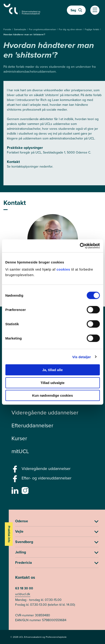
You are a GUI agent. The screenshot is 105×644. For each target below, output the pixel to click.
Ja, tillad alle (52, 370)
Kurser (19, 438)
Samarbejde (20, 29)
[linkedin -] (16, 492)
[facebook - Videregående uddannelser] (16, 470)
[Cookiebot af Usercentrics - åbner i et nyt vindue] (80, 246)
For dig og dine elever (71, 29)
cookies (64, 269)
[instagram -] (26, 492)
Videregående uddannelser (45, 413)
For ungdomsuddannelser (43, 29)
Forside (8, 29)
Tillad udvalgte (52, 383)
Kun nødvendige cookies (53, 395)
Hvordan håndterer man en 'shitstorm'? (24, 34)
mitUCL (20, 451)
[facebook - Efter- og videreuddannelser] (16, 480)
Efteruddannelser (32, 425)
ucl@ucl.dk (23, 594)
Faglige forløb (92, 29)
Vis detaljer (82, 357)
